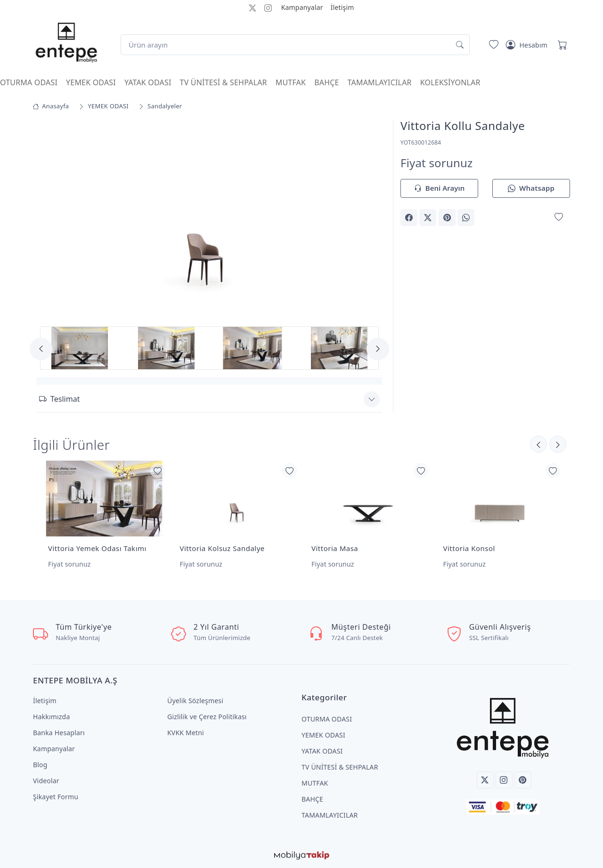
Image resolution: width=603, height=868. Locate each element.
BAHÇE (326, 82)
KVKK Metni (186, 733)
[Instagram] (504, 780)
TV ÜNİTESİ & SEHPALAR (224, 82)
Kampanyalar (302, 7)
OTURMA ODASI (29, 82)
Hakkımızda (51, 717)
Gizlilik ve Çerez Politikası (207, 717)
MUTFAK (291, 82)
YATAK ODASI (148, 82)
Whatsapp (531, 189)
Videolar (46, 781)
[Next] (378, 349)
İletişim (342, 7)
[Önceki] (558, 444)
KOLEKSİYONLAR (450, 82)
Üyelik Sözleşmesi (195, 701)
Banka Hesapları (59, 733)
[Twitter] (485, 780)
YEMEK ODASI (91, 82)
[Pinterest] (523, 780)
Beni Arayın (439, 189)
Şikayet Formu (56, 797)
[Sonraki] (538, 444)
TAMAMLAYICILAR (380, 82)
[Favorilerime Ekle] (559, 217)
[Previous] (41, 349)
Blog (40, 765)
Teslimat (59, 399)
